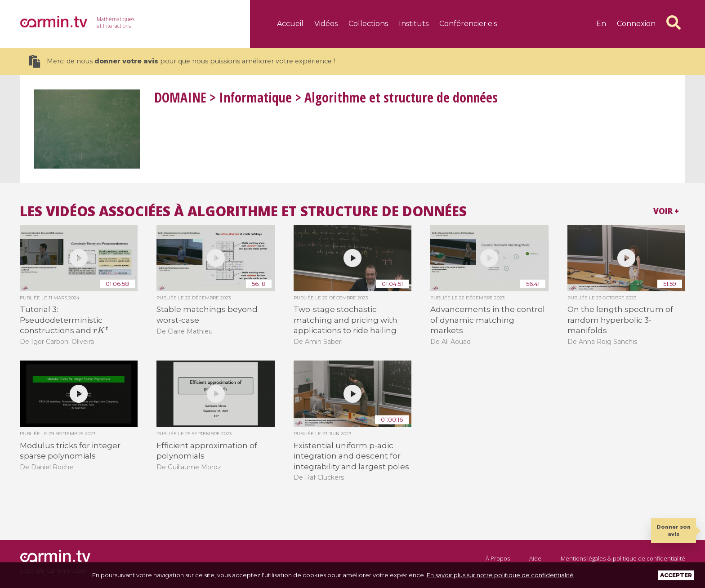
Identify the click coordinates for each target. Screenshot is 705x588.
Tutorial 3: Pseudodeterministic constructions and (64, 320)
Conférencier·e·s (468, 24)
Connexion (636, 24)
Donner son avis (674, 530)
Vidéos (326, 24)
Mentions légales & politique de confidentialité (623, 558)
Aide (535, 558)
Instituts (414, 24)
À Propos (498, 558)
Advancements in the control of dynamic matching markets (488, 320)
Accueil (290, 24)
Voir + (666, 211)
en (601, 24)
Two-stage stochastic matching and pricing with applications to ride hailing (346, 320)
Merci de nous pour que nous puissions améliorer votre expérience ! (182, 61)
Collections (368, 24)
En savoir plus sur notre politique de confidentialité (500, 575)
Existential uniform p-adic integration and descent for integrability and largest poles (351, 456)
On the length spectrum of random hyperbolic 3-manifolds (620, 320)
